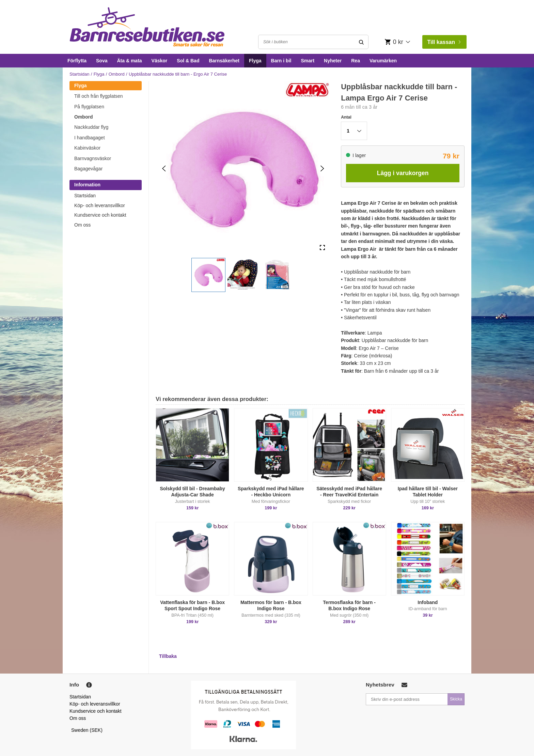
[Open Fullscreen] (322, 248)
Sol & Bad (188, 61)
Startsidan (80, 74)
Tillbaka (168, 656)
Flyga (255, 61)
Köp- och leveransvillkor (100, 205)
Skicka (456, 699)
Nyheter (333, 61)
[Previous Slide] (164, 168)
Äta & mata (129, 61)
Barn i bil (281, 61)
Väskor (160, 61)
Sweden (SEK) (87, 730)
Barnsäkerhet (224, 61)
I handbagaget (90, 138)
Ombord (117, 74)
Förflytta (77, 61)
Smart (308, 61)
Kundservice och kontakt (100, 215)
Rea (356, 61)
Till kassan (444, 42)
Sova (102, 61)
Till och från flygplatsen (99, 96)
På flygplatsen (89, 107)
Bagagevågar (88, 169)
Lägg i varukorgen (403, 173)
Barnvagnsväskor (93, 158)
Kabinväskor (87, 148)
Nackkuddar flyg (91, 127)
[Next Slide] (322, 168)
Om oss (82, 225)
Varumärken (383, 61)
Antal (346, 117)
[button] (208, 275)
